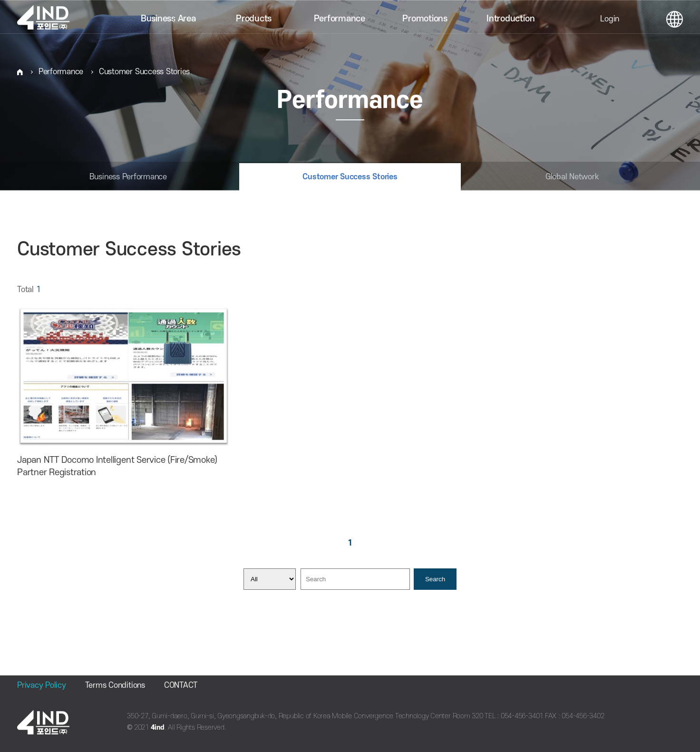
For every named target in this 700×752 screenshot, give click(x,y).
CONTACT (181, 685)
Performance (340, 19)
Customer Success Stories (144, 72)
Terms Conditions (115, 685)
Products (254, 19)
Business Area (168, 19)
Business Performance (128, 177)
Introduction (510, 19)
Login (610, 19)
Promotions (425, 19)
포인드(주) (48, 19)
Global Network (572, 177)
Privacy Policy (42, 685)
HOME (20, 72)
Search (435, 579)
